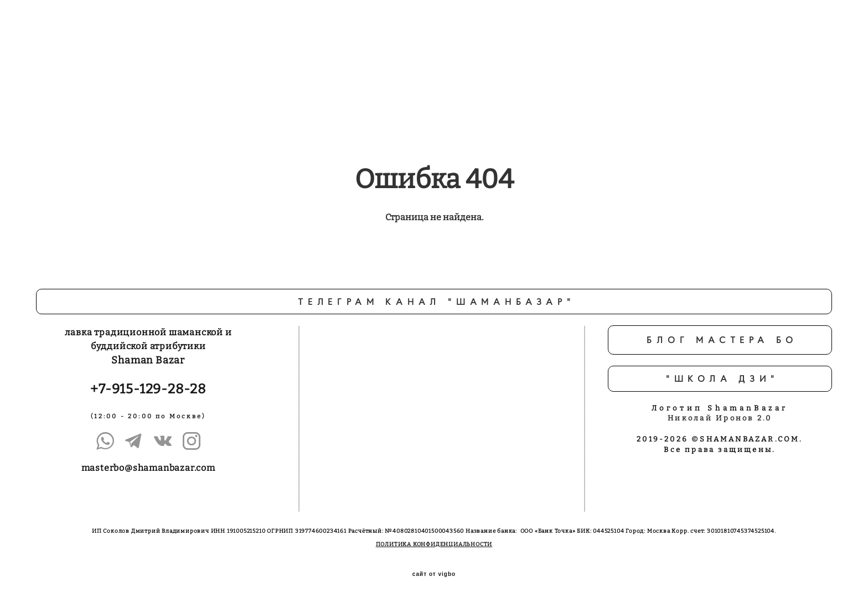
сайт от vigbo (434, 566)
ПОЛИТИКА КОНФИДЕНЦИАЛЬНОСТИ (434, 536)
